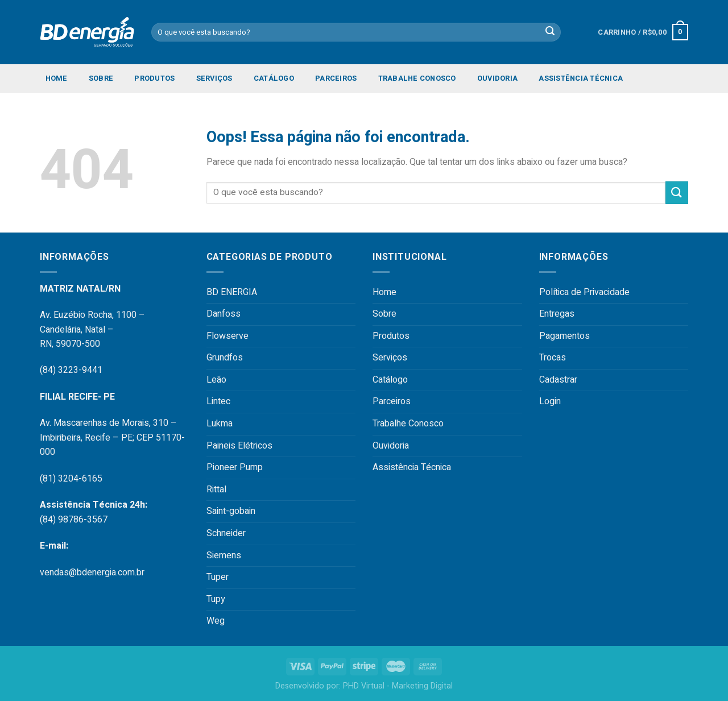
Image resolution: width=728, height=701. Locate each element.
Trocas (553, 358)
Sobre (101, 78)
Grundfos (225, 358)
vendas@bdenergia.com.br (92, 573)
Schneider (226, 533)
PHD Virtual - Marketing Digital (398, 686)
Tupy (216, 599)
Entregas (557, 314)
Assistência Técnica (581, 78)
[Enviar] (677, 192)
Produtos (154, 78)
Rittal (216, 490)
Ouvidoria (497, 78)
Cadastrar (558, 380)
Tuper (218, 577)
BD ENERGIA (232, 292)
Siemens (224, 555)
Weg (216, 621)
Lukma (220, 424)
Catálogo (274, 78)
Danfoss (224, 314)
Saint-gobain (231, 511)
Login (550, 401)
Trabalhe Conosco (417, 78)
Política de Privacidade (584, 292)
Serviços (214, 78)
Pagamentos (564, 336)
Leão (216, 380)
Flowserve (227, 336)
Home (57, 78)
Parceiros (336, 78)
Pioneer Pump (235, 467)
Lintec (218, 401)
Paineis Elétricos (239, 446)
